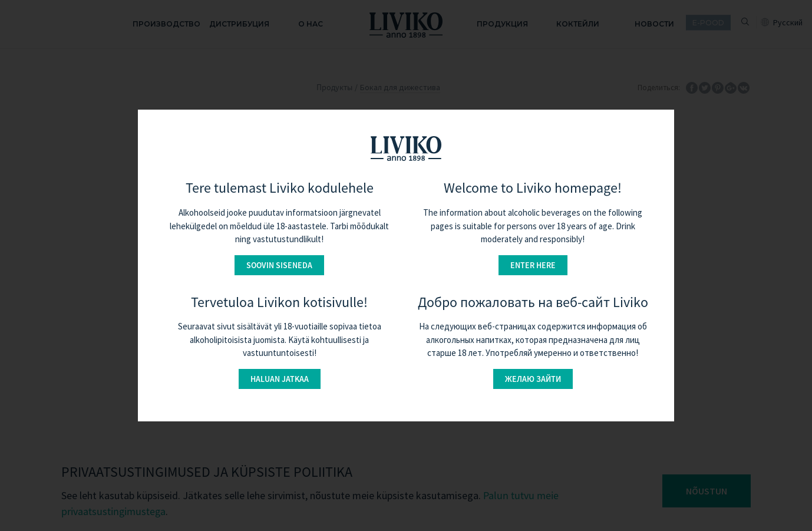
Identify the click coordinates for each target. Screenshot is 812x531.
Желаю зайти (533, 379)
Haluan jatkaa (280, 379)
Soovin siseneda (279, 265)
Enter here (533, 265)
